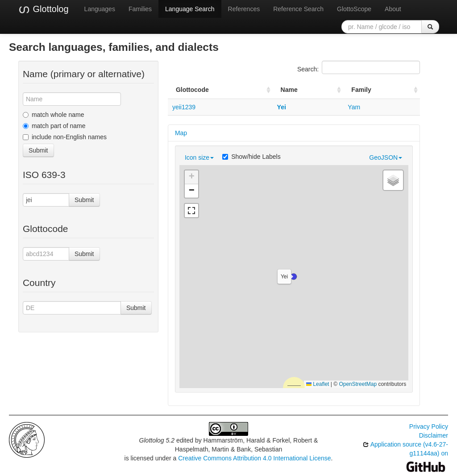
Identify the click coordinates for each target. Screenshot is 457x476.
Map (181, 133)
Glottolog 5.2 (157, 440)
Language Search (190, 9)
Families (140, 9)
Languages (100, 9)
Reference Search (298, 9)
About (393, 9)
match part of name (54, 126)
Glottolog (43, 9)
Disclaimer (434, 435)
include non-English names (65, 137)
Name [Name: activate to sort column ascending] (289, 90)
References (244, 9)
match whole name (54, 115)
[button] (294, 277)
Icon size (199, 157)
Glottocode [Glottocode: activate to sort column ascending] (192, 90)
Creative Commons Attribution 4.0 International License (254, 458)
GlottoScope (354, 9)
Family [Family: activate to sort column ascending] (361, 90)
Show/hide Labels (251, 157)
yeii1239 (184, 107)
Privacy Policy (429, 426)
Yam (354, 107)
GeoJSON (386, 157)
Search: (359, 67)
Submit (38, 150)
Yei (282, 107)
